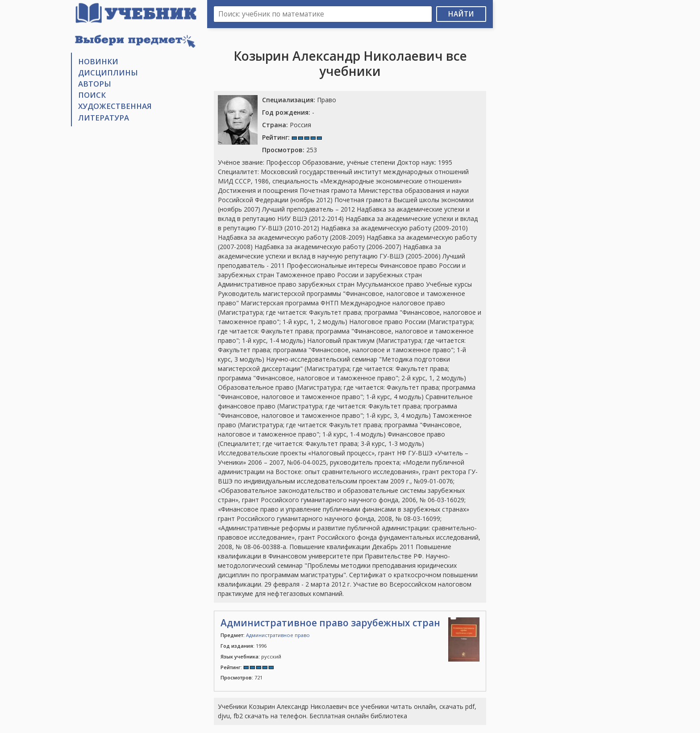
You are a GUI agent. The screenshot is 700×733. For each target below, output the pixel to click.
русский (251, 656)
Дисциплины (108, 73)
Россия (287, 125)
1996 (244, 646)
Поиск (92, 95)
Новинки (98, 61)
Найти (461, 14)
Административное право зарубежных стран (330, 623)
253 (290, 150)
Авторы (95, 84)
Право (299, 100)
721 (242, 677)
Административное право (278, 635)
